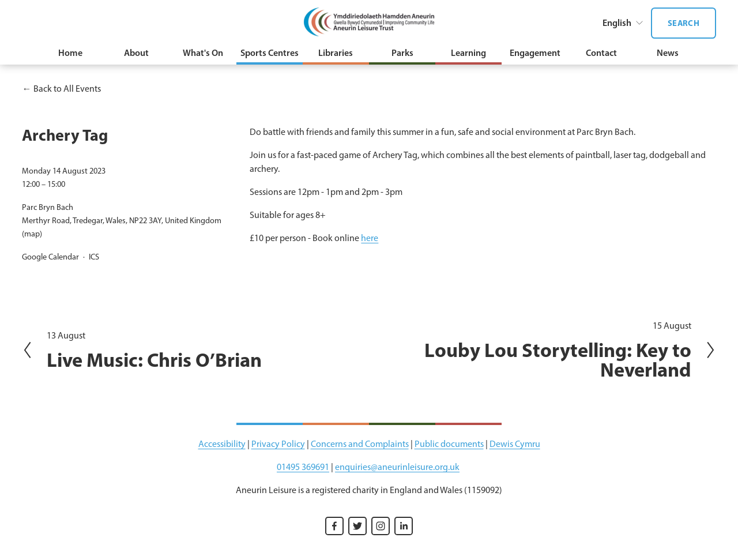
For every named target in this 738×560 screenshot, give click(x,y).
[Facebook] (334, 526)
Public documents (449, 444)
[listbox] (612, 23)
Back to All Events (67, 89)
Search (684, 23)
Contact (601, 52)
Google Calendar (50, 257)
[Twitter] (357, 526)
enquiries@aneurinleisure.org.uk (397, 467)
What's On (203, 52)
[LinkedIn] (404, 526)
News (668, 52)
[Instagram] (381, 526)
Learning (468, 52)
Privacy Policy (278, 444)
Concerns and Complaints (360, 444)
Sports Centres (270, 52)
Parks (402, 52)
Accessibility (222, 444)
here (370, 238)
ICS (94, 257)
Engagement (535, 52)
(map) (32, 234)
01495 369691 (303, 467)
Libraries (336, 52)
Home (70, 52)
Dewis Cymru (515, 444)
